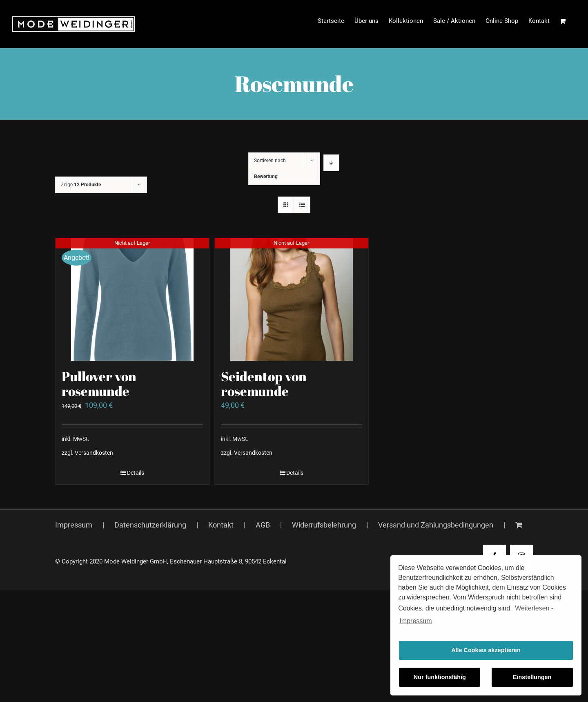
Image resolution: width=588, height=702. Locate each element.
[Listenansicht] (302, 205)
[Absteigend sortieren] (331, 163)
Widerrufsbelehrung (324, 525)
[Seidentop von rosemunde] (292, 300)
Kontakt (221, 525)
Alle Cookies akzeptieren (486, 650)
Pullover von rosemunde (99, 383)
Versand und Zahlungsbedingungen (436, 525)
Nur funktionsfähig (440, 677)
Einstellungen (532, 677)
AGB (263, 525)
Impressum (74, 525)
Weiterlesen (532, 608)
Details (136, 473)
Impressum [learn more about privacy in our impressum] (415, 621)
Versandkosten (94, 453)
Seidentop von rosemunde (264, 383)
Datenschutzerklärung (150, 525)
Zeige (81, 185)
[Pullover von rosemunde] (132, 300)
